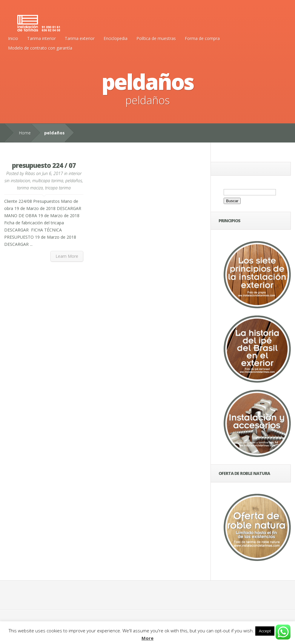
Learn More (67, 256)
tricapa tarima (58, 188)
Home (25, 133)
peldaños (74, 181)
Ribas (30, 173)
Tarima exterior (80, 38)
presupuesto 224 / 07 (44, 165)
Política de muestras (156, 38)
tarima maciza (30, 188)
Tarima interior (42, 38)
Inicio (13, 38)
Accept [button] (265, 631)
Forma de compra (202, 38)
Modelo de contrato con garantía (40, 48)
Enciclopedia (116, 38)
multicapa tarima (48, 181)
